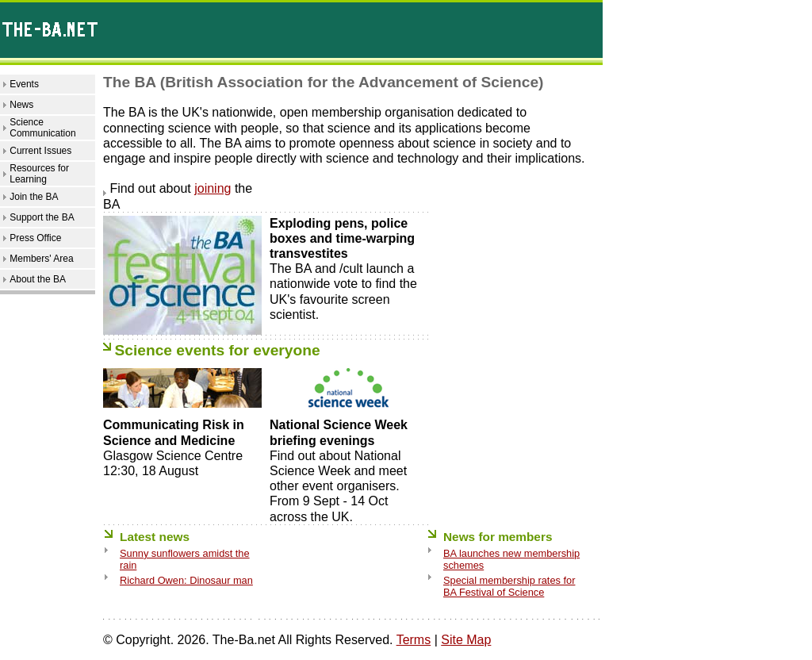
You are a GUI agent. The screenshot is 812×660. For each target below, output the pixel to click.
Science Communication (42, 128)
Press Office (35, 238)
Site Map (466, 640)
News (21, 105)
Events (24, 84)
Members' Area (41, 259)
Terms (414, 640)
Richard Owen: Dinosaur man (186, 580)
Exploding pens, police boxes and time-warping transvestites (342, 238)
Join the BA (34, 197)
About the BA (38, 279)
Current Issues (40, 151)
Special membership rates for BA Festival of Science (509, 586)
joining (213, 188)
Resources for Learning (39, 174)
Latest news (155, 537)
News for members (498, 537)
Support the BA (42, 217)
